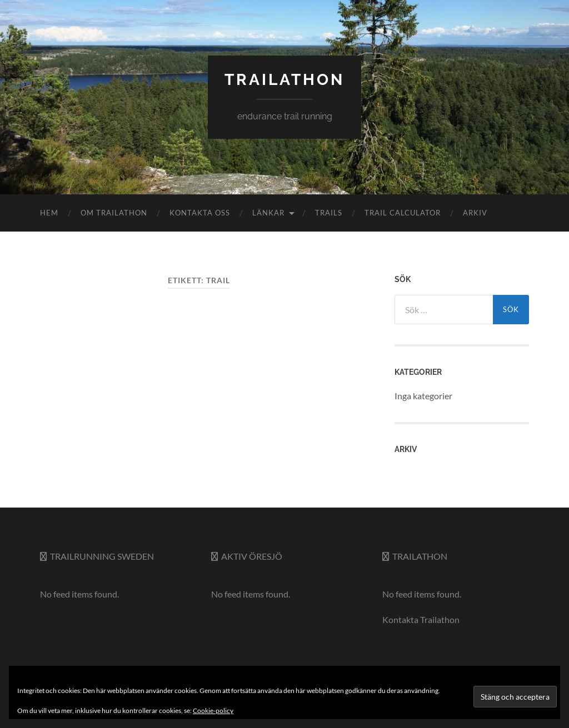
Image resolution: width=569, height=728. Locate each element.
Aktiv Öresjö (252, 556)
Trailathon (420, 556)
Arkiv (475, 213)
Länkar (268, 213)
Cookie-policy (213, 711)
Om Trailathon (114, 213)
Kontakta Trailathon (421, 619)
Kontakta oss (200, 213)
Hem (49, 213)
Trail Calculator (403, 213)
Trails (329, 213)
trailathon (284, 80)
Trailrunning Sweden (102, 556)
